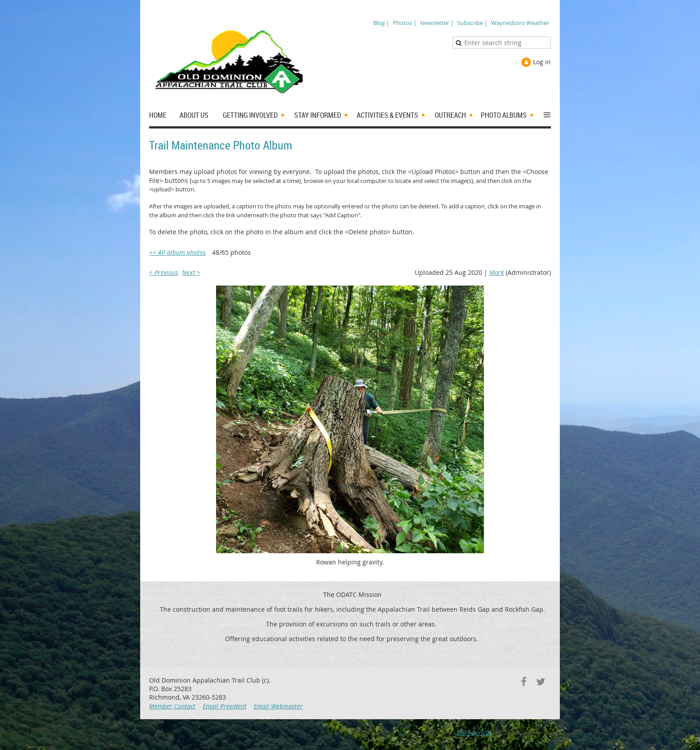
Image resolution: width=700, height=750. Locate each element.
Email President (225, 706)
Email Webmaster (278, 706)
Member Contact (172, 706)
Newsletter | (437, 23)
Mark (497, 272)
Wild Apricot (474, 732)
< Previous (164, 272)
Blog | (381, 23)
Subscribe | (472, 23)
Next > (191, 272)
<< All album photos (177, 252)
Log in (542, 62)
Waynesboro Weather (520, 23)
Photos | (405, 23)
